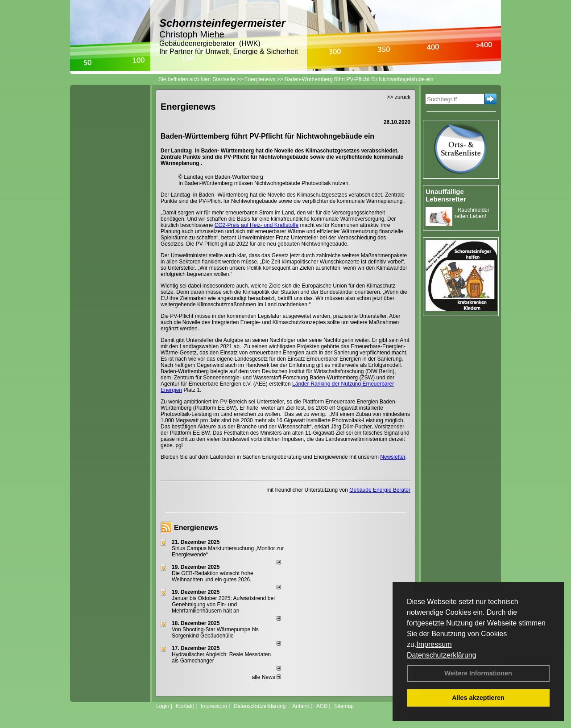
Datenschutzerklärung (442, 655)
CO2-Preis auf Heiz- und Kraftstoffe (257, 225)
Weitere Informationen (478, 673)
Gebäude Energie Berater (380, 490)
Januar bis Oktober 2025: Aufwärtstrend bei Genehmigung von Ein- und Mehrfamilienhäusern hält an (223, 605)
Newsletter (393, 457)
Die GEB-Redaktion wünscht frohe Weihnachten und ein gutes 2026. (213, 576)
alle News (267, 677)
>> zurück (399, 97)
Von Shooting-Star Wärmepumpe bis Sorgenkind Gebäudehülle (215, 633)
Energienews (196, 528)
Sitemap (344, 706)
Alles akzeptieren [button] (478, 698)
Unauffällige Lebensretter (446, 195)
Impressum (434, 644)
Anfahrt (301, 706)
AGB (322, 706)
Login (163, 706)
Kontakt (185, 706)
